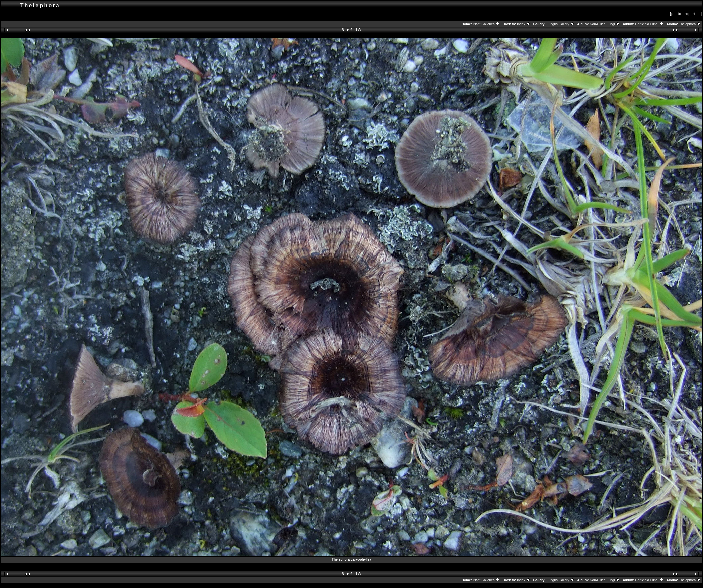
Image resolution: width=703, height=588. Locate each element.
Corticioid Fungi (649, 24)
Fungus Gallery (561, 24)
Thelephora (690, 24)
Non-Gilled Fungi (605, 24)
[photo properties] (686, 14)
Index (524, 24)
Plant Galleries (487, 24)
